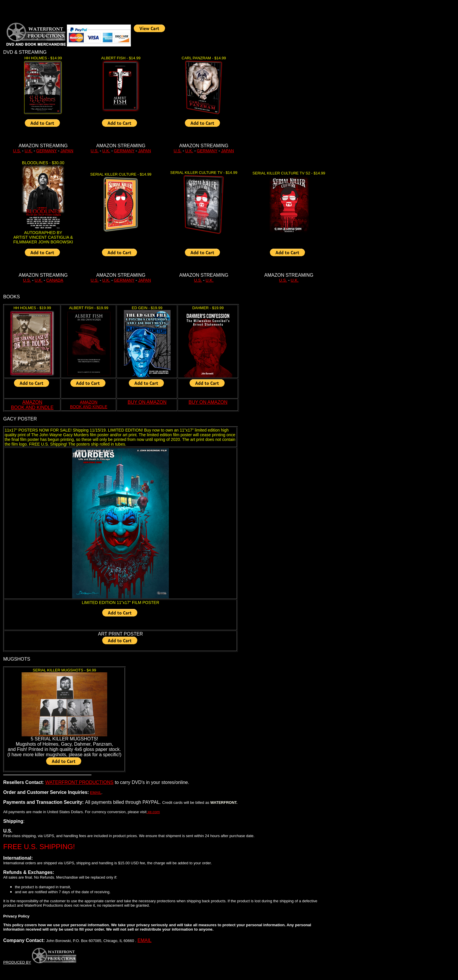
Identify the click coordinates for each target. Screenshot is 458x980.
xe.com (153, 812)
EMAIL (96, 793)
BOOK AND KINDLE (89, 407)
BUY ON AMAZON (147, 402)
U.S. (17, 151)
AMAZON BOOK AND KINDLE (32, 405)
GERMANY (47, 151)
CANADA (55, 280)
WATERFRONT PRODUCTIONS (79, 782)
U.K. (28, 151)
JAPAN (67, 151)
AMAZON (89, 402)
